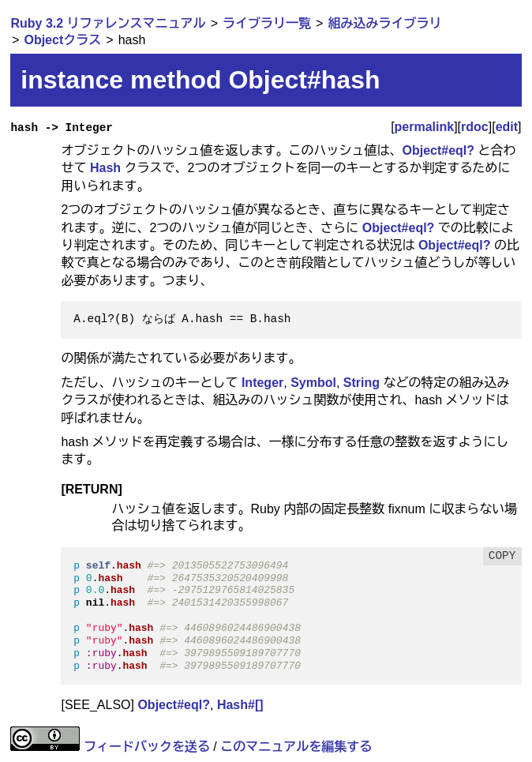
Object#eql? (438, 150)
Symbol (313, 383)
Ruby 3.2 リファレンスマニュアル (108, 23)
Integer (262, 383)
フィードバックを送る (147, 747)
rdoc (475, 127)
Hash (105, 168)
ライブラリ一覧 (267, 23)
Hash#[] (240, 705)
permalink (425, 127)
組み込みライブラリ (384, 23)
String (362, 383)
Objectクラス (62, 40)
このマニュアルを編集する (296, 747)
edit (507, 127)
